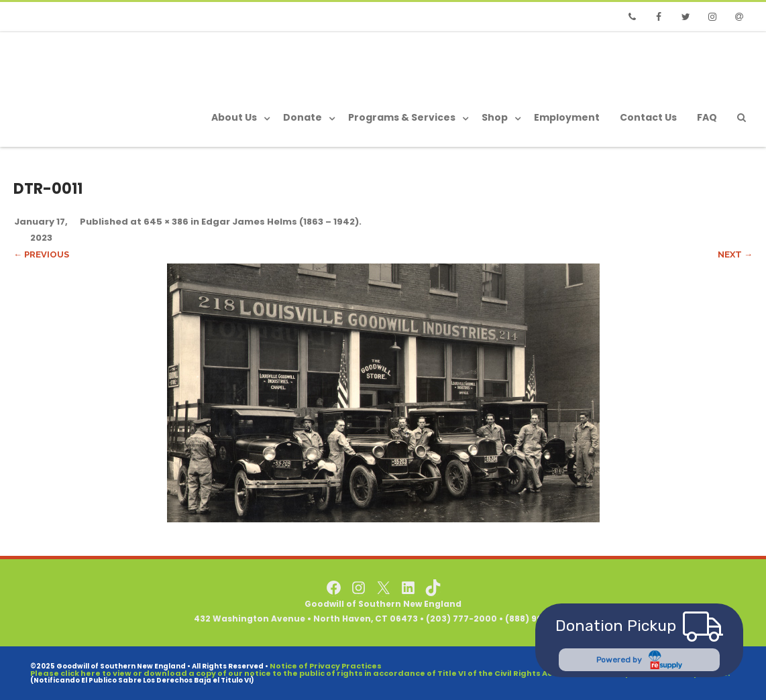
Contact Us (648, 117)
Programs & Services (402, 117)
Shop (495, 117)
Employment (567, 117)
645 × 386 (166, 222)
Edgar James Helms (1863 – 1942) (280, 222)
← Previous (41, 254)
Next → (735, 254)
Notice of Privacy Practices (326, 666)
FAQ (707, 117)
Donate (303, 117)
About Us (234, 117)
